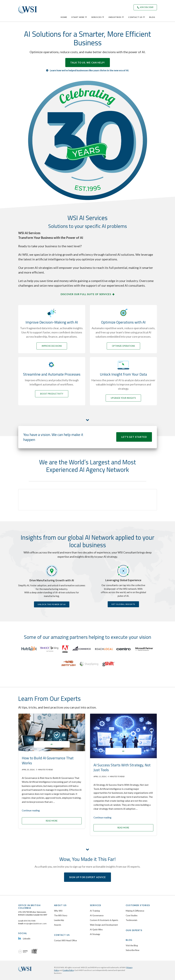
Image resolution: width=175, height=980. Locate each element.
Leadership (59, 920)
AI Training (95, 911)
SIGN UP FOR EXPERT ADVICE (87, 877)
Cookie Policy (68, 970)
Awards (58, 925)
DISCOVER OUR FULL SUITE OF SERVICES (86, 294)
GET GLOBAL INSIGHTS (123, 604)
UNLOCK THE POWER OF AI (52, 604)
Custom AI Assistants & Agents (104, 920)
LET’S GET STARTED (134, 437)
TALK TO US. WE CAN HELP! (88, 63)
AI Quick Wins (96, 930)
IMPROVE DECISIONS (52, 346)
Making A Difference (135, 911)
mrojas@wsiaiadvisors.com (35, 923)
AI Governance (97, 915)
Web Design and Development (104, 925)
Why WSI (58, 911)
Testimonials (132, 920)
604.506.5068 (145, 7)
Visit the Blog (132, 945)
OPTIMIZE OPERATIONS (123, 346)
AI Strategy (95, 934)
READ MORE (52, 821)
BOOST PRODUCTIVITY (52, 394)
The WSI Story (61, 915)
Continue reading (31, 810)
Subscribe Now (133, 950)
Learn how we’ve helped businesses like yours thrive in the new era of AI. (89, 70)
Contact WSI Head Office (65, 940)
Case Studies (132, 915)
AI (52, 744)
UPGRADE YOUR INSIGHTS (123, 398)
